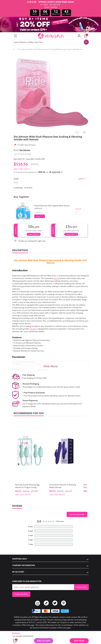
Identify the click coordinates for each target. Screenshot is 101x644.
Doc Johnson (25, 150)
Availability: (18, 188)
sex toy (56, 278)
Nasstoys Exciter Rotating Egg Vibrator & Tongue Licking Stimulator (27, 487)
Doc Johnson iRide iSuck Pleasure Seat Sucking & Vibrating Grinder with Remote (50, 262)
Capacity (38, 212)
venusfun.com (26, 617)
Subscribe (81, 587)
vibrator (33, 329)
